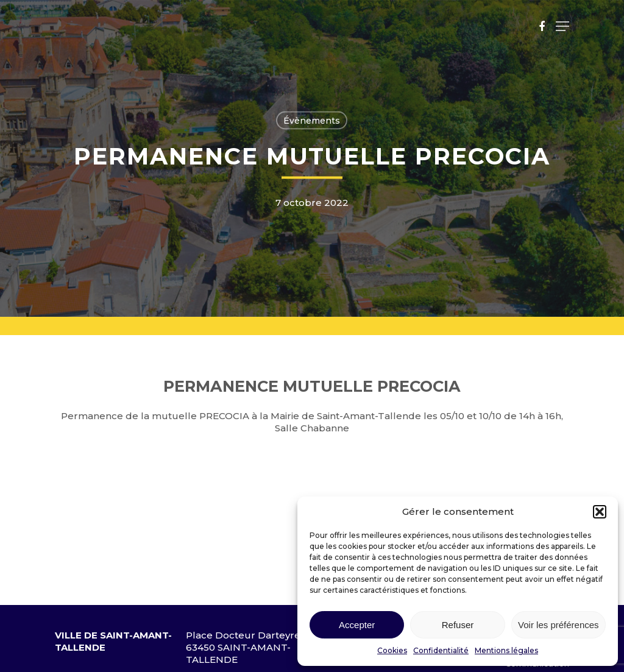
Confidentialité (441, 650)
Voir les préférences (558, 625)
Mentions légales (506, 650)
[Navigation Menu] (562, 26)
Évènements (312, 121)
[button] (600, 512)
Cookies (392, 650)
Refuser (458, 625)
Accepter (357, 625)
